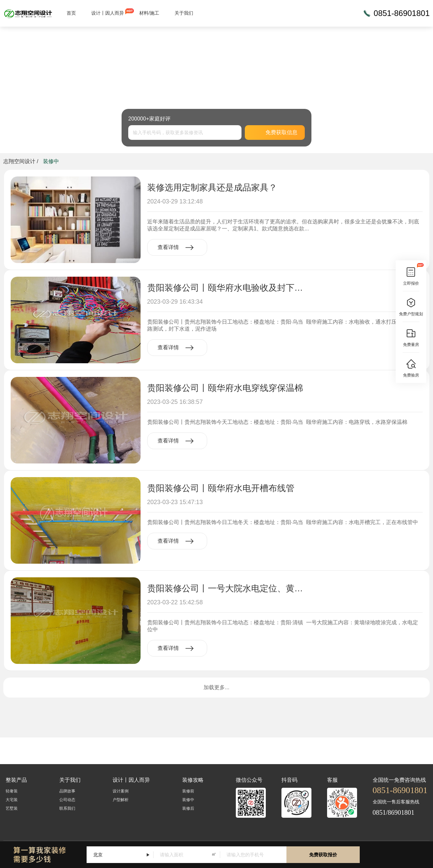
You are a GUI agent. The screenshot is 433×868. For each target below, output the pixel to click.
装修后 (188, 808)
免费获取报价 (323, 855)
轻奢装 (12, 791)
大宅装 (12, 800)
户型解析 (121, 800)
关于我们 (184, 13)
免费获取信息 (275, 133)
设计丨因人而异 (108, 13)
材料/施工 (149, 13)
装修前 (188, 791)
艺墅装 (12, 808)
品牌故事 (67, 791)
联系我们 (67, 808)
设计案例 (121, 791)
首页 (71, 13)
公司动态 (67, 800)
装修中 (188, 800)
